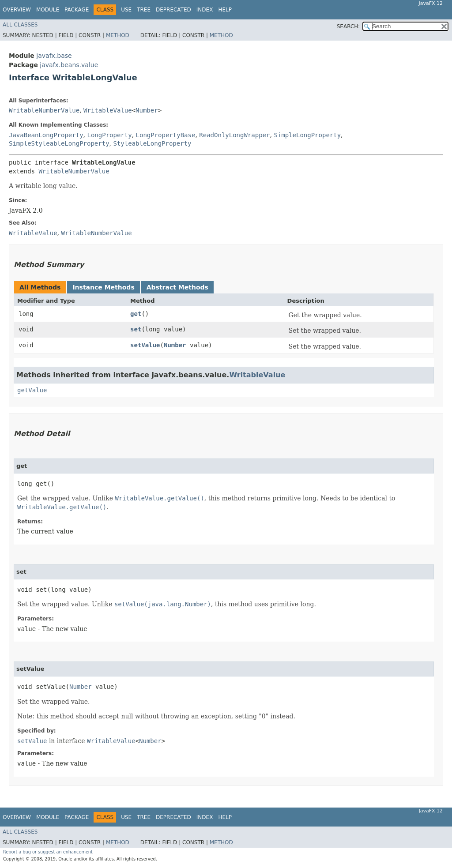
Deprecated (173, 10)
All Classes (20, 25)
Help (225, 10)
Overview (17, 10)
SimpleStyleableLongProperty (59, 143)
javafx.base (54, 56)
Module (48, 10)
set (136, 329)
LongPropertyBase (166, 135)
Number (147, 110)
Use (126, 10)
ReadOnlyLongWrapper (234, 135)
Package (77, 10)
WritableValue (108, 110)
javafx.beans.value (69, 65)
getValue (32, 390)
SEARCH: (348, 26)
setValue (145, 345)
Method (118, 35)
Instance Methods (103, 287)
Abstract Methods (177, 287)
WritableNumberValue (44, 110)
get (136, 314)
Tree (144, 10)
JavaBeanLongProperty (46, 135)
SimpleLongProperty (307, 135)
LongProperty (109, 135)
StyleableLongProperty (152, 143)
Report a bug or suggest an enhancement (48, 852)
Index (205, 10)
